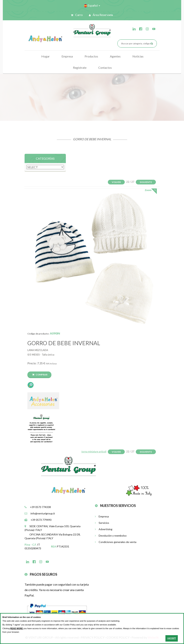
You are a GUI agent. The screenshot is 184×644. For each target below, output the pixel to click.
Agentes (115, 56)
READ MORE (17, 628)
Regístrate (80, 68)
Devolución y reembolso (111, 536)
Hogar (45, 56)
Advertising (104, 529)
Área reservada (101, 15)
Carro (77, 15)
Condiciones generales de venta (116, 542)
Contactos (105, 68)
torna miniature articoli (94, 451)
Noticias (138, 56)
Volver (116, 182)
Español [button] (92, 5)
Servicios (102, 523)
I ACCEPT (172, 638)
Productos (91, 56)
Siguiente (146, 182)
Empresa (67, 56)
